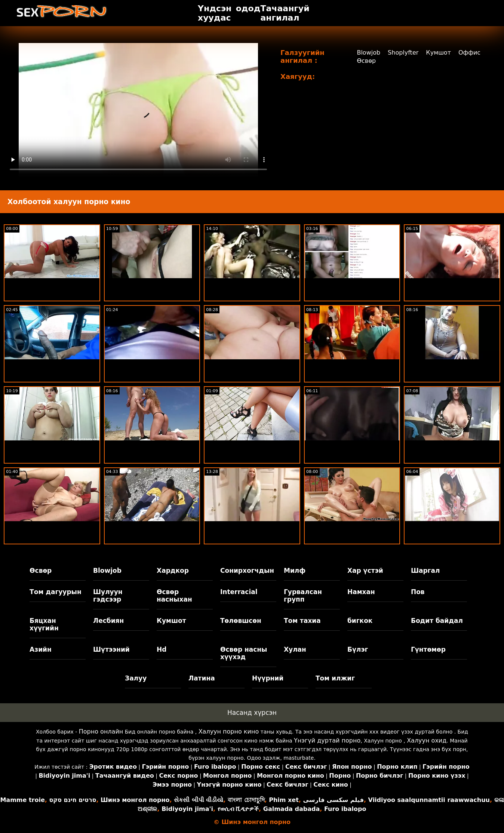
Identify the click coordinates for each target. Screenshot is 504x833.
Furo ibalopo (345, 809)
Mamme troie (22, 800)
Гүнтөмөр (428, 649)
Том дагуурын (56, 592)
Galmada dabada (291, 809)
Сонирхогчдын (247, 571)
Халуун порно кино (229, 731)
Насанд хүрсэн (252, 713)
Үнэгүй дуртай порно (327, 740)
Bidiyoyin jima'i (187, 809)
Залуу (136, 678)
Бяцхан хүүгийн (44, 624)
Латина (202, 678)
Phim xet (284, 800)
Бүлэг (358, 649)
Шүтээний (111, 649)
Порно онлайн (101, 731)
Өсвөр (366, 61)
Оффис (469, 53)
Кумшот (438, 53)
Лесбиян (108, 621)
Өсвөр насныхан (174, 596)
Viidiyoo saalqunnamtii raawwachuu (429, 800)
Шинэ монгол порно (135, 800)
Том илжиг (335, 678)
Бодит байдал (437, 621)
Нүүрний (268, 678)
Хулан (295, 649)
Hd (162, 649)
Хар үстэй (365, 571)
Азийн (41, 649)
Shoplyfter (403, 53)
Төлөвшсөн (241, 621)
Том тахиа (302, 621)
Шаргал (425, 571)
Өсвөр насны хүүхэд (244, 653)
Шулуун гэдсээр (108, 596)
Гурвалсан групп (303, 596)
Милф (295, 571)
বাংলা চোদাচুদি (246, 800)
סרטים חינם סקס (73, 800)
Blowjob (368, 53)
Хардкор (173, 571)
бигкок (360, 621)
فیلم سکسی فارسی (334, 800)
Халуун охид (427, 740)
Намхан (361, 592)
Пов (418, 592)
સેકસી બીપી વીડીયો (199, 800)
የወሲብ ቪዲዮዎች (238, 809)
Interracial (239, 592)
